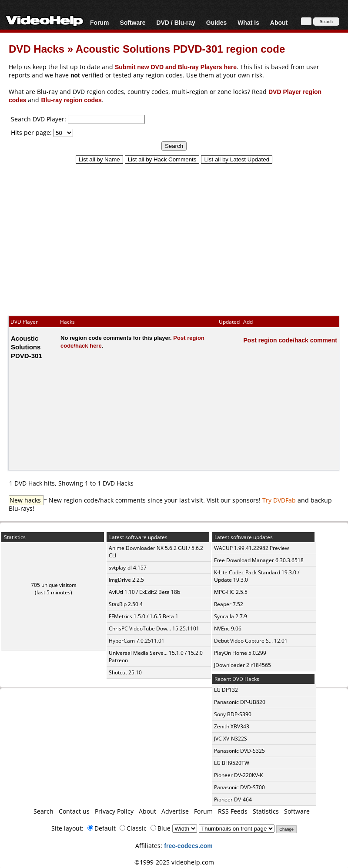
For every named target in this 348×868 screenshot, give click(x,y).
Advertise (175, 811)
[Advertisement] (174, 236)
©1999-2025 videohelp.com (174, 862)
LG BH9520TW (232, 763)
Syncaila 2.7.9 (231, 616)
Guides (216, 22)
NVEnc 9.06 (228, 628)
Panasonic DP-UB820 (240, 702)
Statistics (266, 811)
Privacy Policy (114, 811)
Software (132, 22)
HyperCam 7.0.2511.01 (137, 641)
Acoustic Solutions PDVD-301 (27, 347)
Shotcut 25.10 (125, 672)
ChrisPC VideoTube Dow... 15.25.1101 (154, 628)
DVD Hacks (37, 49)
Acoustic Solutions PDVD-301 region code (180, 49)
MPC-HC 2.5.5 (231, 592)
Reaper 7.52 (229, 604)
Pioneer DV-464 (233, 799)
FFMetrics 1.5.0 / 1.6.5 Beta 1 (144, 616)
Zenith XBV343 (232, 726)
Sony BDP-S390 (233, 714)
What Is (248, 22)
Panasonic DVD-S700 (239, 787)
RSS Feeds (233, 811)
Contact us (74, 811)
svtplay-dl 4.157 (128, 568)
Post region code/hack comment (291, 340)
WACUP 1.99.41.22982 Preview (251, 548)
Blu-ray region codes (71, 100)
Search (43, 811)
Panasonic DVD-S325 (239, 751)
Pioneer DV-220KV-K (238, 775)
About (279, 22)
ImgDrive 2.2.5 (126, 580)
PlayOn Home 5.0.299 (240, 653)
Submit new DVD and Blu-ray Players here (176, 67)
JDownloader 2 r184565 (243, 665)
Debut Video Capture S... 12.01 (251, 641)
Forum (100, 22)
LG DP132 (226, 690)
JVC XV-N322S (231, 739)
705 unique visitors (54, 585)
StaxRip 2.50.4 (126, 604)
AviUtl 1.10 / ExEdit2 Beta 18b (144, 592)
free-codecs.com (188, 846)
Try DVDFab (279, 500)
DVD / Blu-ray (176, 22)
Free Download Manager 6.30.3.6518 (259, 560)
